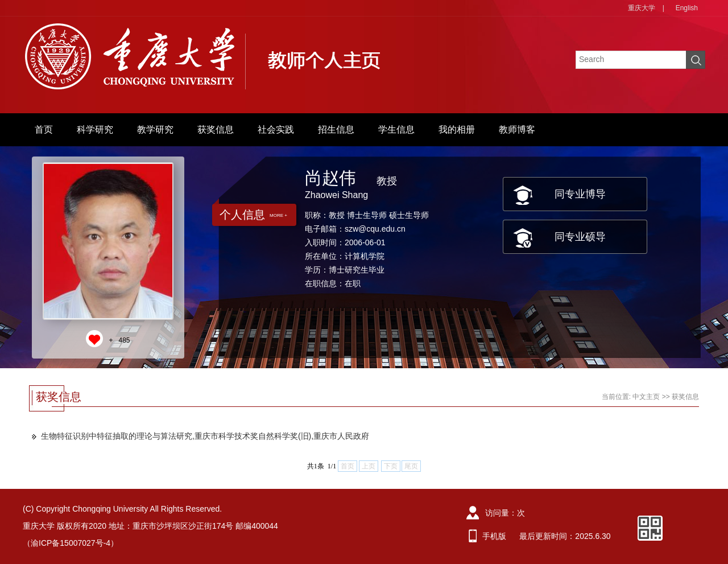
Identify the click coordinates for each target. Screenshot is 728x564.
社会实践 (276, 129)
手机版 (494, 536)
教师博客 (517, 129)
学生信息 (396, 129)
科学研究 (95, 129)
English (687, 8)
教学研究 (155, 129)
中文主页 (646, 397)
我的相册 (457, 129)
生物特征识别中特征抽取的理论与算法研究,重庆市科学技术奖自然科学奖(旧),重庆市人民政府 (205, 436)
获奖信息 (216, 129)
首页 (44, 129)
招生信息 (336, 129)
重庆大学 (642, 8)
